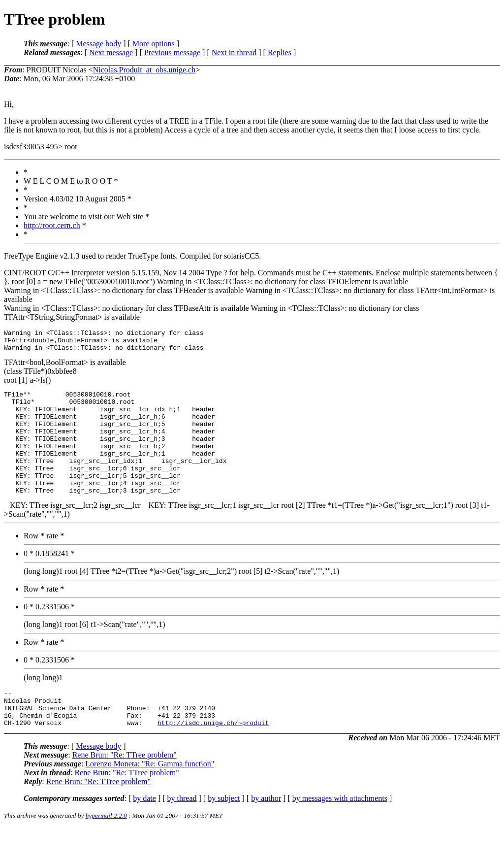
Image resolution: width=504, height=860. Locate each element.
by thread (182, 831)
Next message (111, 52)
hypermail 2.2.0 (106, 848)
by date (144, 831)
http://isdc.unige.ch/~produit (213, 755)
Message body (98, 44)
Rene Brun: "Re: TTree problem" (125, 787)
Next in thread (234, 52)
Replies (280, 52)
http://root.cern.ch (52, 225)
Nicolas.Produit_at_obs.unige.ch (144, 70)
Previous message (172, 52)
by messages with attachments (340, 831)
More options (154, 44)
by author (266, 831)
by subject (224, 831)
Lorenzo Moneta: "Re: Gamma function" (150, 796)
